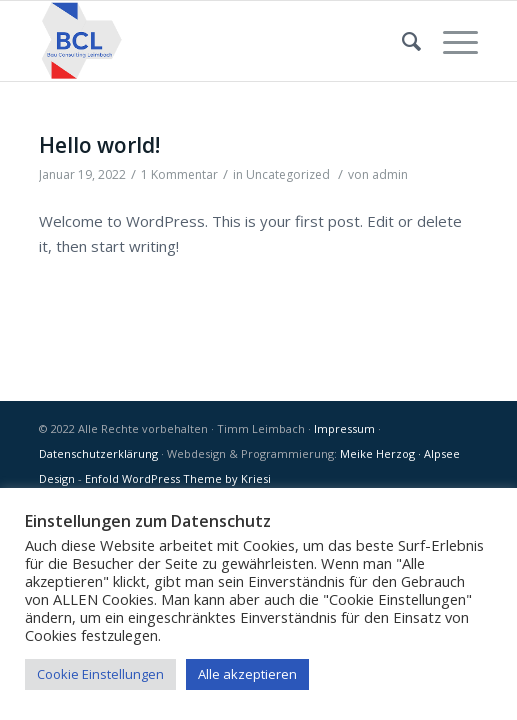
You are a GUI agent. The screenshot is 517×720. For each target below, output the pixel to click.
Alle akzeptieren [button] (247, 674)
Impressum (344, 428)
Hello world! (99, 145)
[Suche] (402, 41)
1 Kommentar (179, 174)
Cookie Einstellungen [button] (100, 674)
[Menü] (450, 41)
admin (390, 174)
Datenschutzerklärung (98, 453)
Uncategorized (288, 174)
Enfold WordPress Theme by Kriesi (178, 478)
